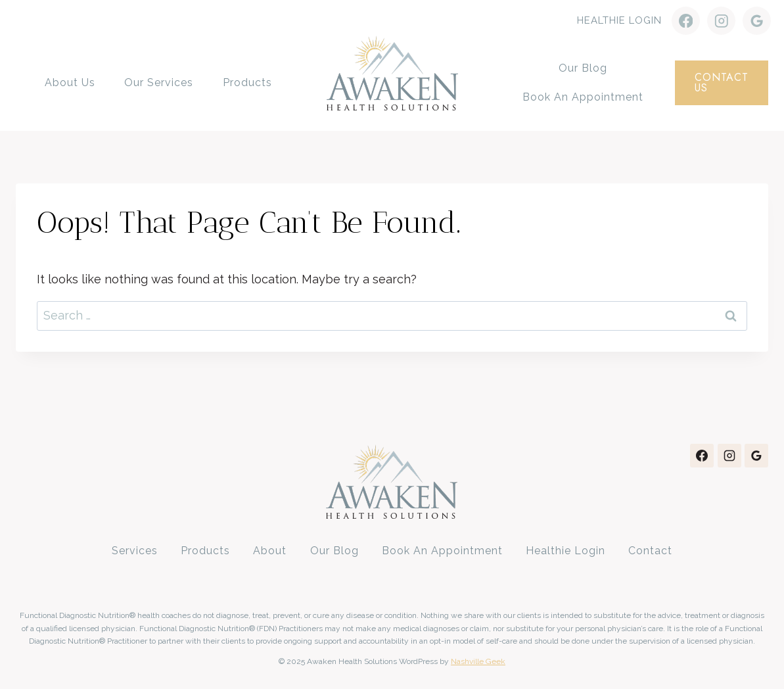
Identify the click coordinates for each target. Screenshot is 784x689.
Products (247, 83)
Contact (650, 551)
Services (135, 551)
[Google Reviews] (757, 21)
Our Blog (583, 68)
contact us (722, 83)
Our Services (159, 83)
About (270, 551)
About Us (70, 83)
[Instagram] (721, 21)
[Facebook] (686, 21)
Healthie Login (619, 20)
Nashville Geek (478, 661)
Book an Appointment (583, 97)
